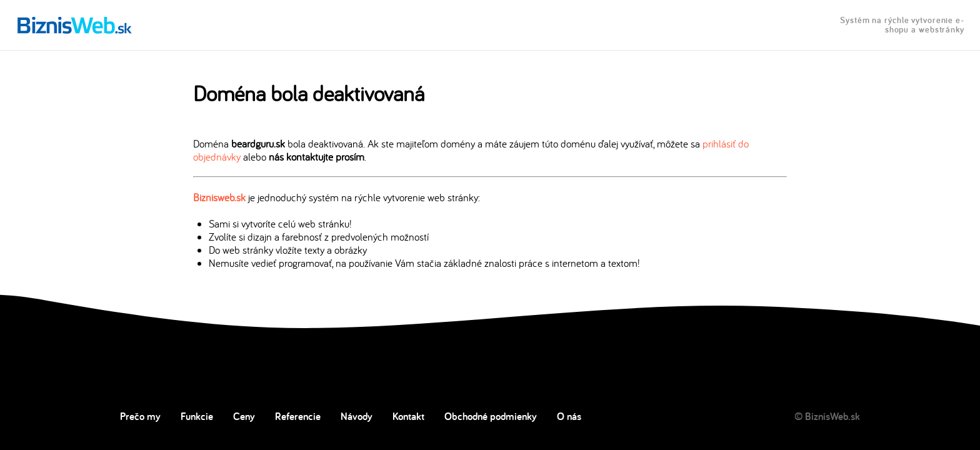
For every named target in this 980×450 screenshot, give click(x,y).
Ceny (244, 416)
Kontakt (408, 416)
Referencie (298, 416)
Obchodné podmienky (491, 416)
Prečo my (140, 416)
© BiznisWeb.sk (827, 416)
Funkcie (197, 416)
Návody (357, 416)
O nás (569, 416)
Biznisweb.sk (219, 197)
